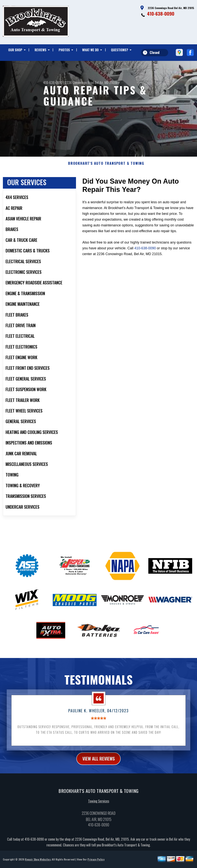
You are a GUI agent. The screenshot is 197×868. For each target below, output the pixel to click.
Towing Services (99, 805)
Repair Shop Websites (38, 863)
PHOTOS (64, 50)
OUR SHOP (15, 50)
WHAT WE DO (90, 50)
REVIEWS (40, 50)
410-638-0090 (161, 13)
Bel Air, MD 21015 (106, 82)
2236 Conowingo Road (79, 82)
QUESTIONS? (120, 50)
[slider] (98, 722)
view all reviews (99, 762)
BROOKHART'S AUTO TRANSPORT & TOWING (106, 167)
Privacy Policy (96, 863)
